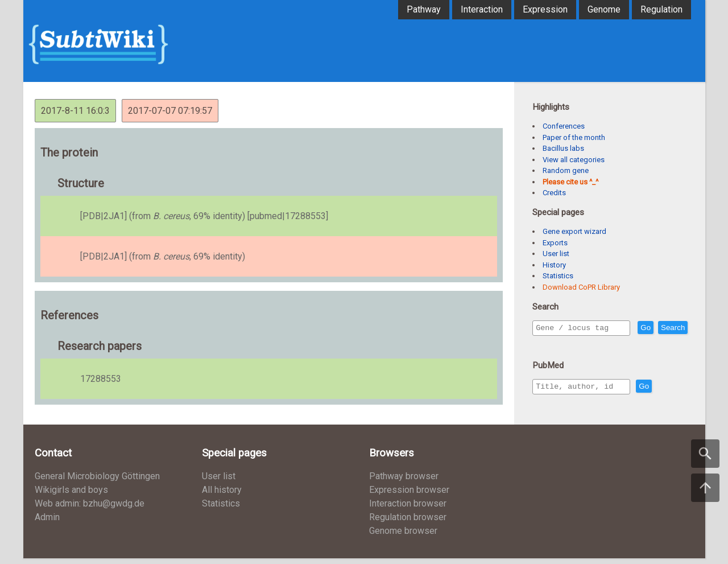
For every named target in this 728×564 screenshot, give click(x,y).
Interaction (482, 9)
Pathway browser (404, 482)
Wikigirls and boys (71, 495)
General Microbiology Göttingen (97, 482)
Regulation (661, 9)
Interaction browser (408, 509)
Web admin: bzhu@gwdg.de (90, 509)
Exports (555, 243)
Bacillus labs (563, 148)
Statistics (558, 276)
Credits (554, 193)
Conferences (564, 126)
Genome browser (403, 536)
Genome (604, 9)
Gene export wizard (574, 231)
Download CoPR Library (581, 287)
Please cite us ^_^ (570, 182)
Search (550, 344)
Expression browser (409, 495)
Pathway (424, 9)
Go (670, 328)
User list (556, 254)
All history (222, 495)
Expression (545, 9)
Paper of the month (574, 137)
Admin (47, 523)
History (554, 265)
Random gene (566, 170)
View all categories (574, 160)
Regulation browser (408, 523)
